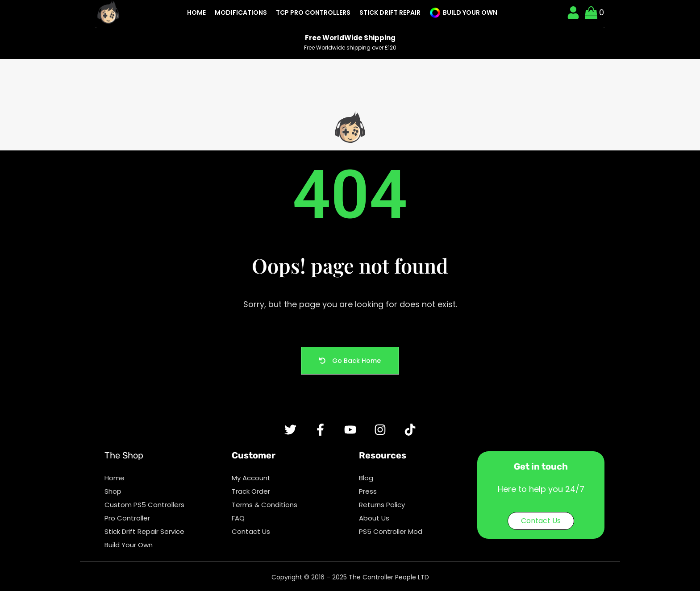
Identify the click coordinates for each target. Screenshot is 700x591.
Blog (366, 478)
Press (368, 491)
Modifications (241, 12)
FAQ (238, 518)
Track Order (251, 491)
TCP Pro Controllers (313, 12)
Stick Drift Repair (390, 12)
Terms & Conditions (265, 505)
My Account (251, 478)
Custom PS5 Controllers (144, 505)
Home (196, 12)
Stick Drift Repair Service (144, 531)
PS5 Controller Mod (391, 531)
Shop (113, 491)
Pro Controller (127, 518)
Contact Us (251, 531)
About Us (374, 518)
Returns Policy (382, 505)
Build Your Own (463, 13)
